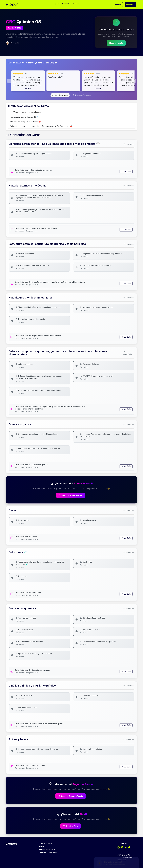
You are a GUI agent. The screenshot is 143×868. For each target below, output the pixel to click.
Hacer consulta (116, 43)
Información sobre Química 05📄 (24, 117)
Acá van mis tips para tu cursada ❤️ (25, 122)
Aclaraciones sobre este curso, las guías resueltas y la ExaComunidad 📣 (41, 126)
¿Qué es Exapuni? (62, 4)
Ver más (28, 88)
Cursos (76, 4)
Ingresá (118, 4)
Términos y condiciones (48, 852)
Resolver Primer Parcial (71, 495)
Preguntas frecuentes (82, 95)
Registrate (130, 4)
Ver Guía (126, 171)
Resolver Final (71, 826)
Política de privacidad (47, 849)
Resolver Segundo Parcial (71, 796)
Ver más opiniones (60, 95)
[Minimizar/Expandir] (134, 821)
